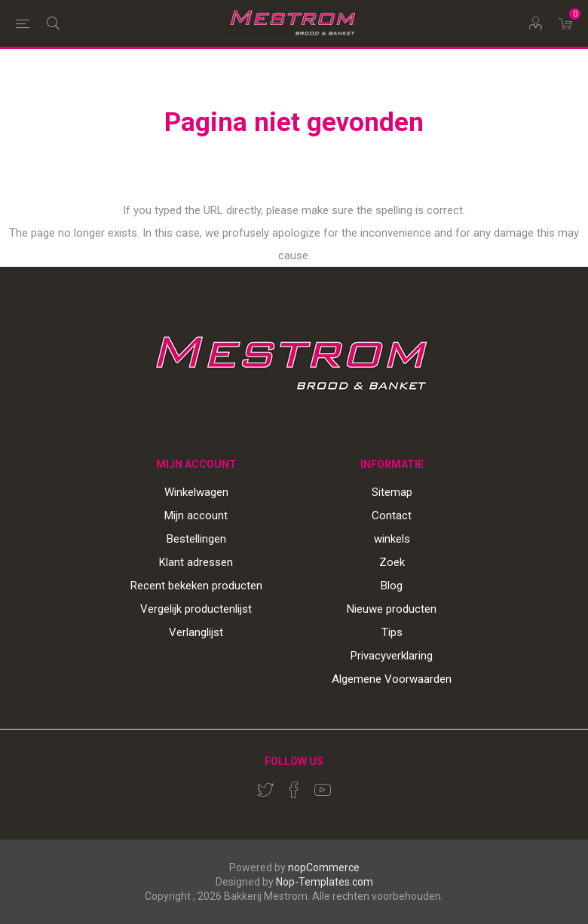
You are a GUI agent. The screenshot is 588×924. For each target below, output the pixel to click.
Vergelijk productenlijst (196, 609)
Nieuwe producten (392, 609)
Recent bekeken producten (196, 586)
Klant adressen (196, 562)
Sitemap (392, 492)
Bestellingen (196, 539)
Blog (392, 586)
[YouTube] (323, 790)
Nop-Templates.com (325, 882)
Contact (392, 516)
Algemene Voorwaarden (392, 679)
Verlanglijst (196, 632)
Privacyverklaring (392, 656)
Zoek (392, 562)
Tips (392, 632)
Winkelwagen (196, 492)
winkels (392, 539)
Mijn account (196, 516)
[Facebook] (294, 790)
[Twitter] (265, 790)
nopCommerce (324, 867)
